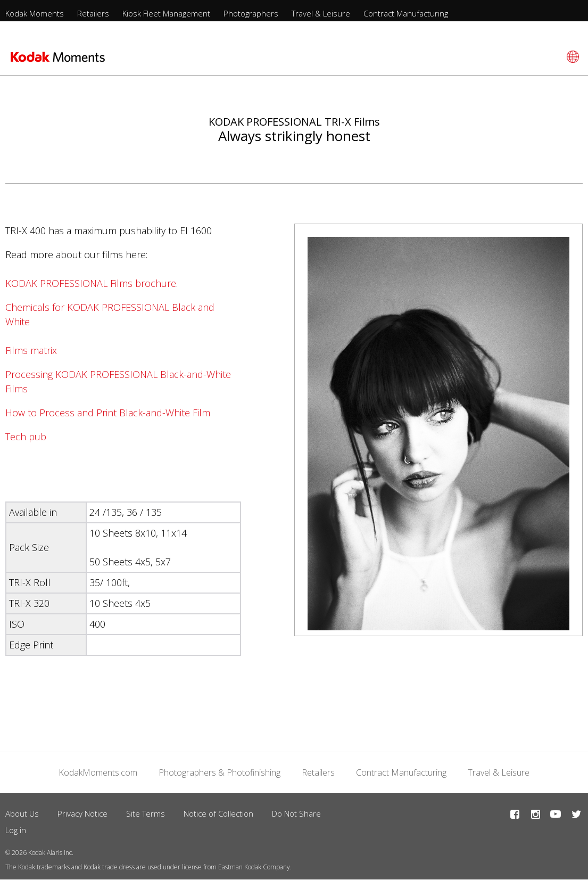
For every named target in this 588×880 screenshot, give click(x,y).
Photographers (251, 13)
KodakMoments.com (98, 772)
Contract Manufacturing (406, 13)
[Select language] (571, 57)
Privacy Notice (82, 813)
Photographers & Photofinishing (220, 772)
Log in (16, 830)
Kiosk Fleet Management (166, 13)
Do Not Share (296, 813)
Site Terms (146, 813)
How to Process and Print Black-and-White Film (108, 413)
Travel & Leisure (321, 13)
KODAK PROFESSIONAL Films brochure (91, 283)
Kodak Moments (35, 13)
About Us (22, 813)
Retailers (93, 13)
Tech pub (26, 437)
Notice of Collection (218, 813)
